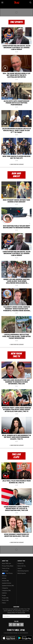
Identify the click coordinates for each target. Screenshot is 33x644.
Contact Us (21, 563)
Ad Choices (5, 571)
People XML (5, 598)
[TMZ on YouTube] (18, 625)
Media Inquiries (22, 573)
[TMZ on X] (14, 625)
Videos (4, 603)
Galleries (4, 593)
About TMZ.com (6, 563)
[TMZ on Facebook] (10, 625)
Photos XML (5, 600)
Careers (20, 568)
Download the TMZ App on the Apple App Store (9, 638)
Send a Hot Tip (22, 566)
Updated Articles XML (8, 586)
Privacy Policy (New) (8, 566)
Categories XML (6, 591)
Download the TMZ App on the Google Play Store (25, 638)
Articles (4, 578)
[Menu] (2, 2)
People (4, 595)
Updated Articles (7, 583)
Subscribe (28, 616)
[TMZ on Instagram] (22, 625)
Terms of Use (6, 568)
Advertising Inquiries (23, 571)
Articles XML (6, 581)
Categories (5, 588)
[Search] (31, 2)
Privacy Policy (11, 612)
